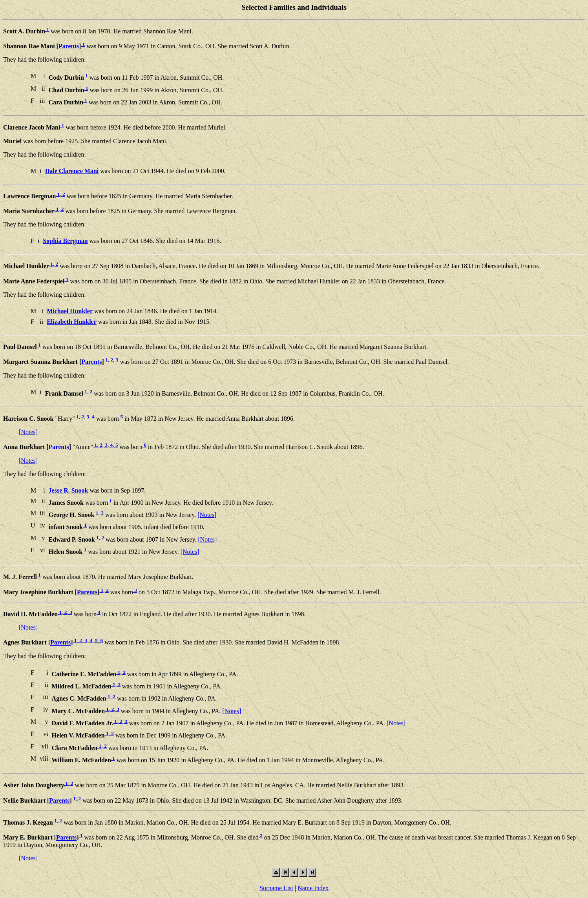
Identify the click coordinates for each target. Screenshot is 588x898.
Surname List (276, 888)
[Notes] (28, 432)
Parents (69, 46)
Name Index (313, 888)
